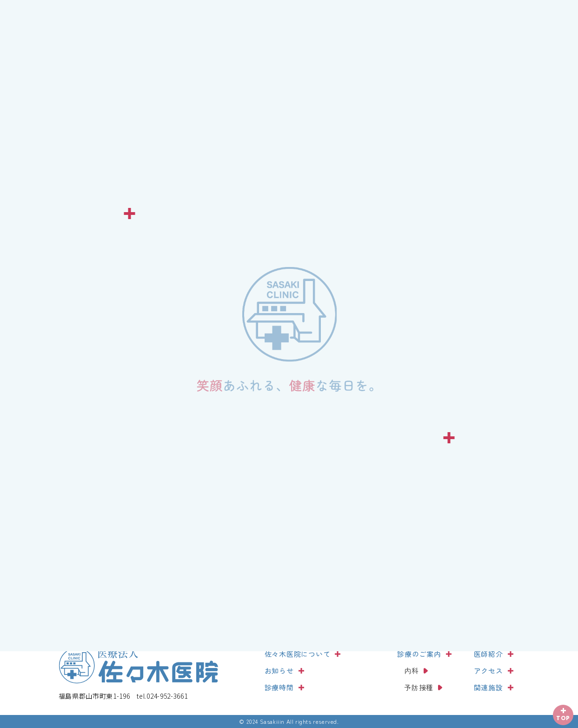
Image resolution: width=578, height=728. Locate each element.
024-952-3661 (162, 696)
